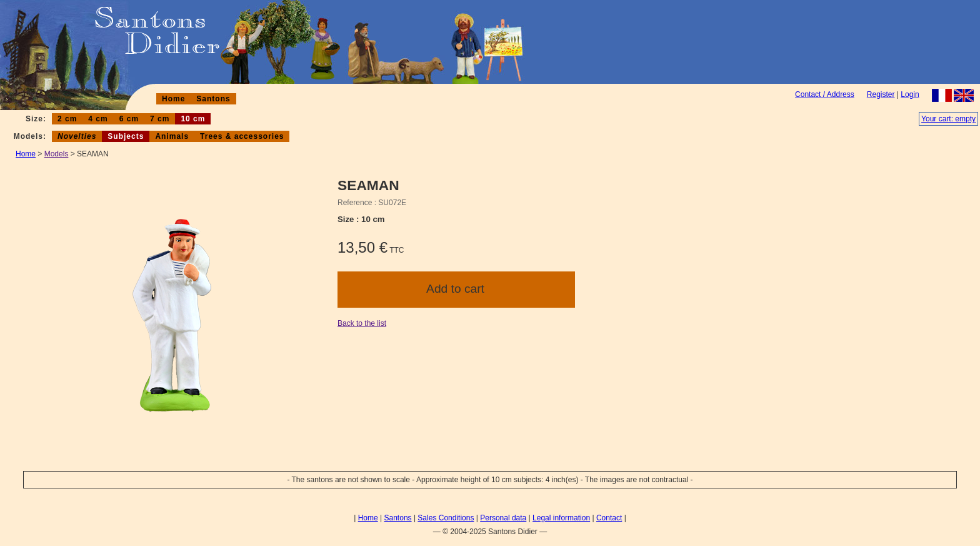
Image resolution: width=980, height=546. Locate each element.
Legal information (561, 518)
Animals (172, 136)
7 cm (160, 119)
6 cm (129, 119)
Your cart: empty (948, 119)
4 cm (98, 119)
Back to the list (362, 323)
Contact (609, 518)
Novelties (77, 136)
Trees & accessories (242, 136)
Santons (213, 99)
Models (57, 154)
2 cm (67, 119)
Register (881, 94)
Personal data (503, 518)
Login (910, 94)
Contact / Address (825, 94)
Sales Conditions (446, 518)
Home (173, 99)
